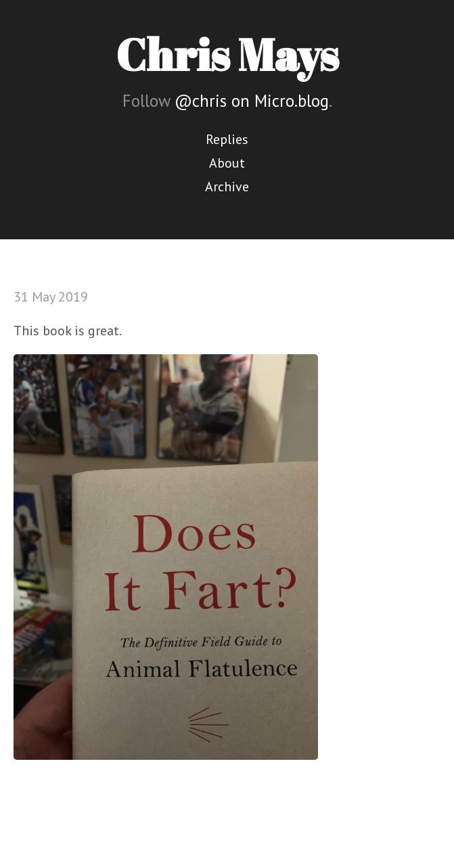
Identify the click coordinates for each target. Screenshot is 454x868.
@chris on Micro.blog (252, 101)
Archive (227, 187)
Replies (227, 139)
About (227, 163)
